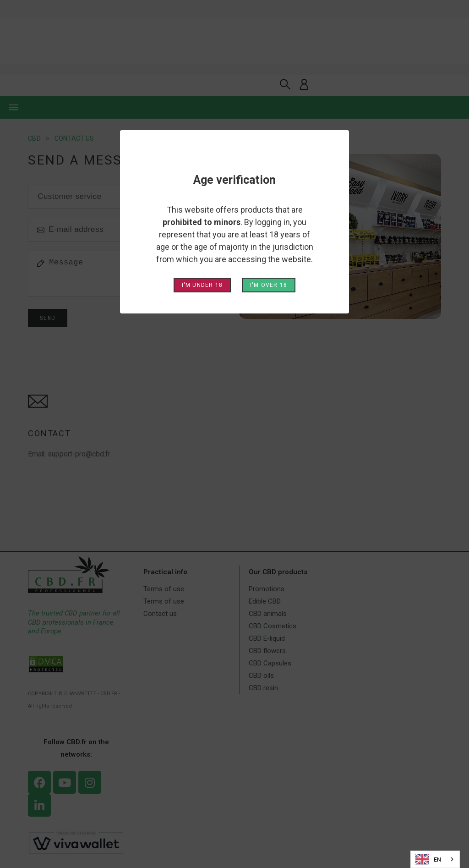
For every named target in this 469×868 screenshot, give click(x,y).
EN (428, 859)
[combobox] (435, 859)
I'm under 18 (202, 285)
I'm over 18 (269, 285)
